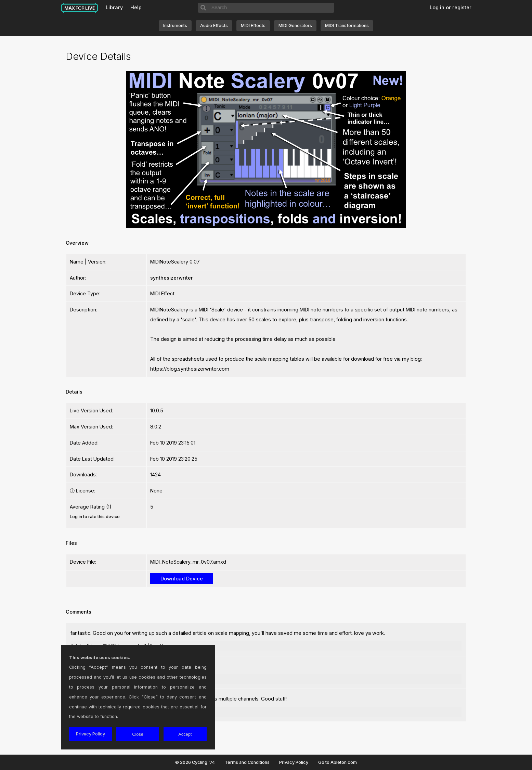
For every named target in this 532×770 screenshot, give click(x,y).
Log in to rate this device (95, 517)
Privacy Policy (294, 762)
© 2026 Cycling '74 (195, 762)
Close (138, 734)
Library (114, 7)
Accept (185, 734)
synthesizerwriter (172, 278)
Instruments (175, 25)
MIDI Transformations (347, 25)
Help (136, 7)
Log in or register (451, 7)
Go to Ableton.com (338, 762)
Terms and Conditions (247, 762)
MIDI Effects (253, 25)
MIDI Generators (295, 25)
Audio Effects (214, 25)
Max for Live (80, 8)
